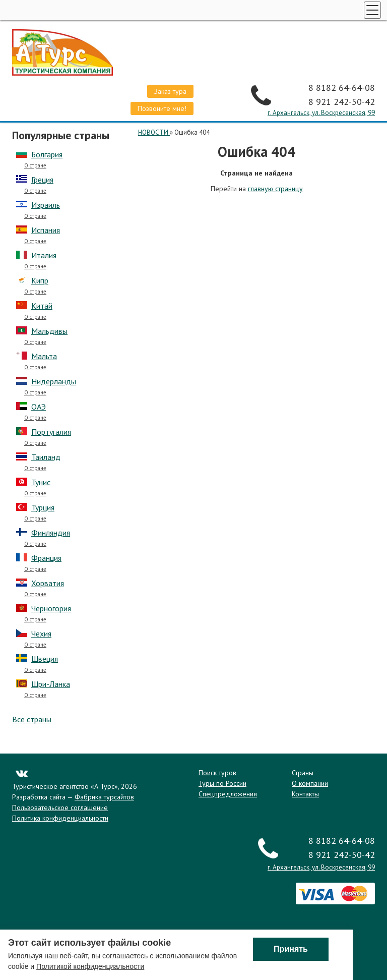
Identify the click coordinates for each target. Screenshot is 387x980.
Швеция (45, 659)
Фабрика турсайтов (104, 797)
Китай (42, 306)
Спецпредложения (228, 794)
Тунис (41, 482)
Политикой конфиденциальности (90, 967)
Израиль (46, 205)
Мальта (44, 356)
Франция (46, 558)
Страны (303, 773)
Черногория (51, 608)
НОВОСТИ (154, 132)
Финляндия (51, 533)
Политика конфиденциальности (60, 818)
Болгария (47, 154)
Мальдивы (49, 331)
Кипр (40, 280)
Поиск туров (217, 773)
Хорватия (48, 583)
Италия (44, 255)
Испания (46, 230)
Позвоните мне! (162, 108)
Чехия (41, 633)
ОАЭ (39, 407)
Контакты (305, 794)
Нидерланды (54, 381)
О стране (35, 166)
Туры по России (222, 783)
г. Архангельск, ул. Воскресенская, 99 (321, 113)
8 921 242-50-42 (342, 102)
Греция (42, 180)
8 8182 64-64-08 (342, 88)
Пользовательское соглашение (60, 808)
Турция (43, 507)
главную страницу (275, 189)
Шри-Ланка (51, 684)
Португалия (51, 432)
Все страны (32, 719)
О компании (310, 783)
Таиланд (46, 457)
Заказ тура (170, 91)
